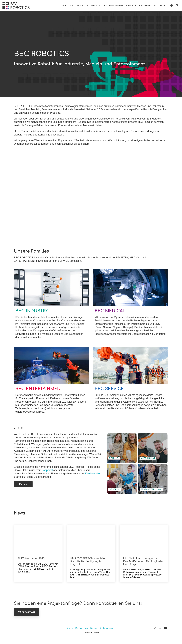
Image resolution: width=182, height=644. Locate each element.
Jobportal (48, 470)
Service (131, 6)
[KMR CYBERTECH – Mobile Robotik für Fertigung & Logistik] (91, 539)
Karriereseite (92, 474)
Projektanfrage (26, 612)
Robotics (68, 6)
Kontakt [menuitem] (79, 628)
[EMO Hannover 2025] (38, 539)
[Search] (177, 6)
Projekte (159, 6)
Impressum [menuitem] (109, 628)
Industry (82, 6)
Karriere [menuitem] (70, 628)
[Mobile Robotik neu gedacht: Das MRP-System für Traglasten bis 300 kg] (144, 539)
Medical (96, 6)
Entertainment (114, 6)
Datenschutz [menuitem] (96, 628)
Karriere (145, 6)
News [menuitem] (86, 628)
